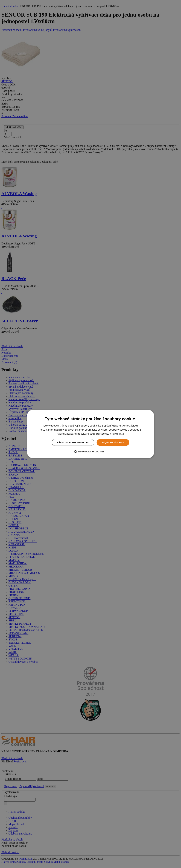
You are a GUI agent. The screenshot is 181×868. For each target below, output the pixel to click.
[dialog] (91, 434)
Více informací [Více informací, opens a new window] (117, 434)
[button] (90, 452)
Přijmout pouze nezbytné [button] (73, 442)
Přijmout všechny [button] (113, 442)
